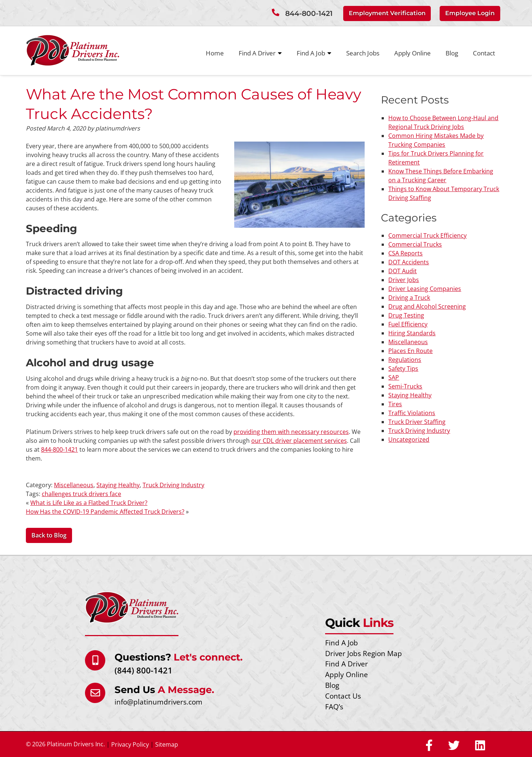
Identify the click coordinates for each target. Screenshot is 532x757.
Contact (484, 53)
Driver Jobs (404, 279)
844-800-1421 (309, 13)
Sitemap (167, 744)
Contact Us (343, 695)
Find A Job (314, 53)
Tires (395, 404)
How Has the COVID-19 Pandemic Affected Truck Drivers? (105, 511)
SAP (394, 377)
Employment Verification (387, 13)
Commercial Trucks (415, 244)
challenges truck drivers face (81, 493)
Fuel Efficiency (408, 324)
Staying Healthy (118, 485)
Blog (452, 53)
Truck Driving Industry (173, 485)
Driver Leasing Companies (425, 288)
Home (215, 53)
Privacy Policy (130, 744)
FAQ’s (334, 706)
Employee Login (470, 13)
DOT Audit (403, 271)
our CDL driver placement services (299, 440)
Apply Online (412, 53)
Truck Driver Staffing (417, 421)
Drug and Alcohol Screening (427, 306)
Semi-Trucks (405, 386)
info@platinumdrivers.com (158, 701)
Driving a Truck (409, 297)
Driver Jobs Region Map (364, 653)
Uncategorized (409, 439)
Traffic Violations (412, 413)
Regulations (405, 359)
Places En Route (410, 350)
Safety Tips (403, 368)
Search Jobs (363, 53)
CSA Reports (405, 253)
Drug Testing (406, 315)
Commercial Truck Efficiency (427, 235)
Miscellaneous (74, 485)
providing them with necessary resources (291, 431)
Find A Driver (260, 53)
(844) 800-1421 (144, 670)
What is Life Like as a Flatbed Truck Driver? (89, 502)
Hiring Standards (412, 333)
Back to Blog (49, 535)
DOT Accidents (409, 262)
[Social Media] (429, 746)
